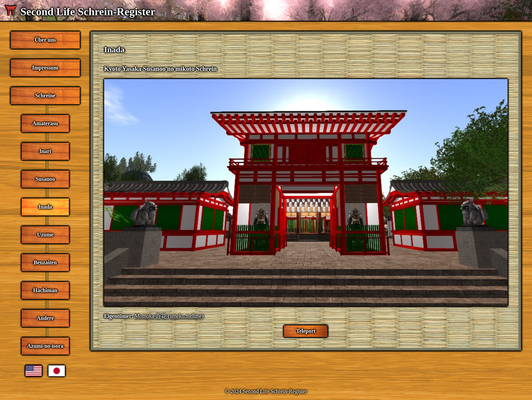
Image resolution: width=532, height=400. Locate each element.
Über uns (45, 40)
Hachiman (45, 290)
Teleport (306, 331)
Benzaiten (45, 262)
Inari (45, 151)
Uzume (45, 235)
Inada (45, 207)
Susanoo (45, 179)
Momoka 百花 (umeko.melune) (169, 316)
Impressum (45, 68)
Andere (45, 318)
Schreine (45, 96)
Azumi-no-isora (45, 346)
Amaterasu (45, 123)
